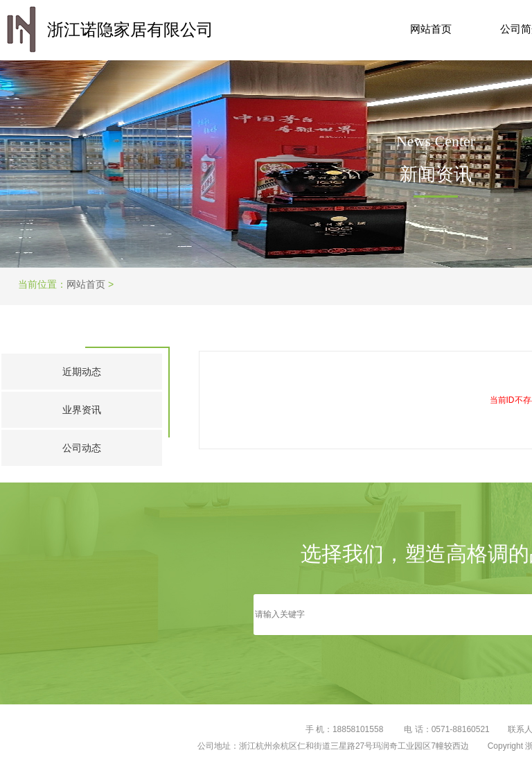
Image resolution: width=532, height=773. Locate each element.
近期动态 (82, 372)
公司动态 (82, 448)
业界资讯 (82, 410)
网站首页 (431, 29)
